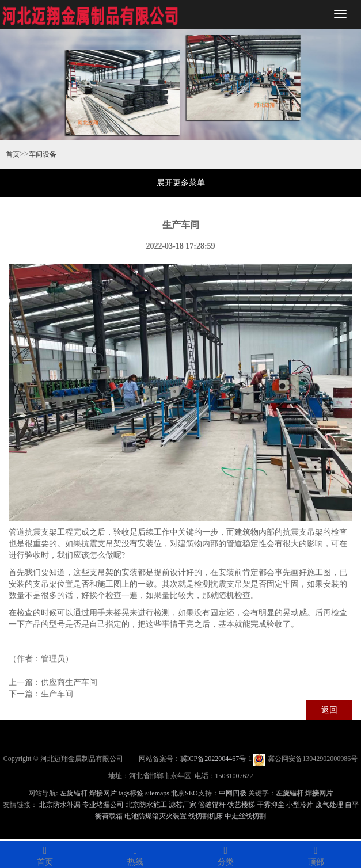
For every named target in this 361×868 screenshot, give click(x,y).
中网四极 (233, 793)
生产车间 (57, 694)
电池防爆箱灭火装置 (155, 816)
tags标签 (131, 793)
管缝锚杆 (212, 805)
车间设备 (43, 154)
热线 (136, 854)
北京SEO (185, 793)
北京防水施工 (146, 805)
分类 (226, 854)
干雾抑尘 (271, 805)
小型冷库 (300, 805)
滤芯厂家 (183, 805)
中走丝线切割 (245, 816)
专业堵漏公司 (103, 805)
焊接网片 (103, 793)
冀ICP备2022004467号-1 (216, 759)
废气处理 (329, 805)
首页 (13, 154)
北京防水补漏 (60, 805)
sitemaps (157, 793)
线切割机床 (206, 816)
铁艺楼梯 (241, 805)
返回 (329, 710)
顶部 (316, 854)
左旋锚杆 (74, 793)
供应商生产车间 (69, 682)
